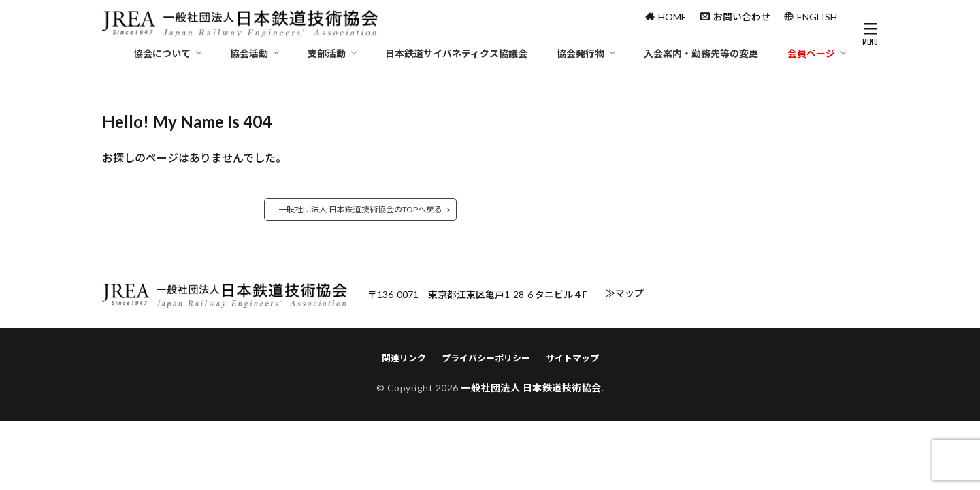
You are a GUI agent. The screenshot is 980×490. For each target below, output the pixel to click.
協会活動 (249, 53)
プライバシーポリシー (486, 358)
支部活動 (327, 53)
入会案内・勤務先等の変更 (701, 53)
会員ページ (811, 53)
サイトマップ (572, 358)
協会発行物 (581, 53)
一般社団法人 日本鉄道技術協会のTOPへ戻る (360, 209)
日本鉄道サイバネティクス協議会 (456, 53)
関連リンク (404, 358)
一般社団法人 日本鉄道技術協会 (531, 388)
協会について (162, 53)
